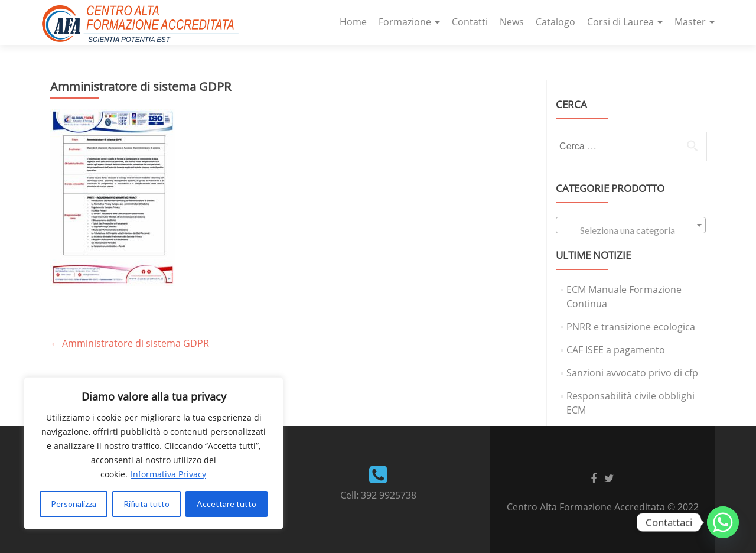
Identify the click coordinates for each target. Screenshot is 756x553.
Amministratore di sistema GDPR (130, 343)
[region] (154, 453)
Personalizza (74, 504)
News (512, 22)
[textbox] (631, 230)
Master (690, 22)
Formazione (405, 22)
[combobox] (631, 225)
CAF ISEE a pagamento (616, 350)
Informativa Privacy (168, 474)
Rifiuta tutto (146, 504)
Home (353, 22)
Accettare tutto (227, 504)
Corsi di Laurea (620, 22)
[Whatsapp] (723, 522)
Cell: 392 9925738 (378, 495)
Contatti (470, 22)
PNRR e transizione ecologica (631, 327)
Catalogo (555, 22)
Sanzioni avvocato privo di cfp (632, 373)
